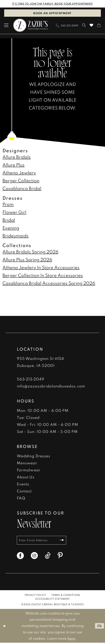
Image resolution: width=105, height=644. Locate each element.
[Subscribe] (67, 541)
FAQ (21, 498)
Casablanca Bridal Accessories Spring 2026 (49, 284)
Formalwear (29, 470)
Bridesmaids (15, 236)
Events (23, 484)
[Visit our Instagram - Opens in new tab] (34, 557)
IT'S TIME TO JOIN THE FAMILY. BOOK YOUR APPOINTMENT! (52, 4)
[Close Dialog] (5, 627)
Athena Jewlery (19, 173)
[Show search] (84, 26)
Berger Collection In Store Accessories (43, 276)
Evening (11, 228)
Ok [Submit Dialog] (99, 627)
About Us (26, 477)
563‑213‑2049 (31, 379)
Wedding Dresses (34, 456)
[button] (6, 26)
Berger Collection (21, 181)
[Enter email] (44, 541)
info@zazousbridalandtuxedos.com (51, 386)
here (71, 640)
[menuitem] (6, 26)
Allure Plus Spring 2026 (27, 260)
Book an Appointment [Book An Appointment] (52, 13)
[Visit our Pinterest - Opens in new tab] (60, 557)
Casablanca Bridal (22, 189)
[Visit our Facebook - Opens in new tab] (20, 557)
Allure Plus (13, 165)
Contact (24, 491)
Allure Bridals (17, 157)
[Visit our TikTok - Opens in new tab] (48, 557)
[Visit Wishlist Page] (91, 26)
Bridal (9, 220)
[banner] (31, 26)
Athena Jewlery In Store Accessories (41, 268)
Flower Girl (14, 213)
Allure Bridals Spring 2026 (30, 252)
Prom (8, 205)
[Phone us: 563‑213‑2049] (67, 26)
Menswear (27, 463)
